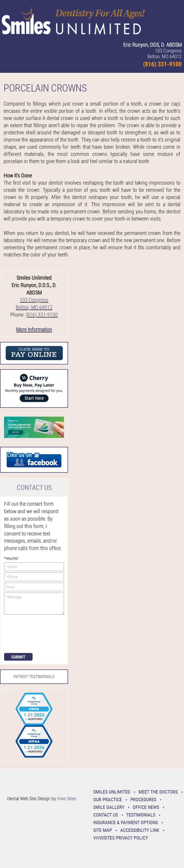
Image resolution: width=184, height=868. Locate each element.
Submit (18, 657)
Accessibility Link (140, 830)
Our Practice (108, 799)
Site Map (103, 830)
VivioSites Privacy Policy (121, 838)
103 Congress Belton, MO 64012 (34, 303)
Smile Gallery (109, 807)
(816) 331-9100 (42, 315)
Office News (146, 807)
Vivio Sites (67, 798)
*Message (34, 604)
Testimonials (141, 815)
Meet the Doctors (158, 792)
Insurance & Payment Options (126, 822)
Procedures (143, 799)
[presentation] (24, 633)
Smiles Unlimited (112, 792)
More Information (34, 329)
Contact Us (106, 815)
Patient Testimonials (34, 676)
